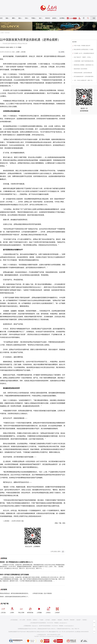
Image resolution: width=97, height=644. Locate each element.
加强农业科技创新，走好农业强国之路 (83, 73)
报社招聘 (29, 620)
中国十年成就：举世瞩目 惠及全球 (82, 46)
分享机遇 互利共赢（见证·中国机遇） (43, 593)
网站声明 (66, 620)
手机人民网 (21, 610)
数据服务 (60, 620)
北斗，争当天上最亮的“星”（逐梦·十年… (84, 80)
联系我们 (85, 620)
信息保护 (79, 620)
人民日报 (3, 610)
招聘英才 (35, 620)
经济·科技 (7, 33)
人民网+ (12, 610)
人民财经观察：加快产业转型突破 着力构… (84, 61)
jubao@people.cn (63, 623)
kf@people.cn (35, 626)
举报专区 (48, 18)
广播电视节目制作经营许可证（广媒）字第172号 (68, 629)
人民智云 (48, 610)
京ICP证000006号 (70, 632)
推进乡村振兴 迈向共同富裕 (81, 69)
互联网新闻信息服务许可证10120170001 (27, 629)
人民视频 (39, 610)
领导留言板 (30, 610)
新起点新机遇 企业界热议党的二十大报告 (84, 49)
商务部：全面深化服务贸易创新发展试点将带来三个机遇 (15, 597)
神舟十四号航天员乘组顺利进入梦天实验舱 (14, 575)
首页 (1, 18)
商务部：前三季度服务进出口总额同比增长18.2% (16, 562)
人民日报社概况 (14, 620)
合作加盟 (48, 620)
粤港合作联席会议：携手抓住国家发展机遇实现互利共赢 (15, 593)
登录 (94, 18)
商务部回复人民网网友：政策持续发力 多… (84, 65)
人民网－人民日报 (21, 52)
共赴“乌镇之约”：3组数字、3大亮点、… (83, 57)
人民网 (2, 33)
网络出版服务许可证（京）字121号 (57, 632)
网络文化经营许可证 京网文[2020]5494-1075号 (37, 632)
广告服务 (41, 620)
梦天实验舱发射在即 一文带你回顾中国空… (84, 77)
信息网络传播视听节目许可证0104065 (17, 632)
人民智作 (57, 610)
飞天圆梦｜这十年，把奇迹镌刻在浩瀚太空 (84, 53)
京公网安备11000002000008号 (82, 632)
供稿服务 (54, 620)
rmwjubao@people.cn (69, 626)
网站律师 (72, 620)
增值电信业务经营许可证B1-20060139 (46, 629)
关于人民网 (22, 620)
